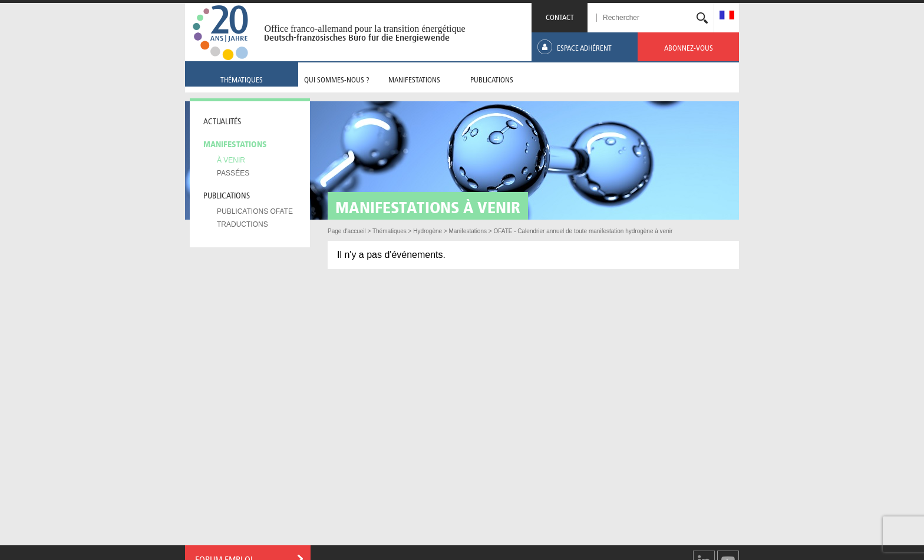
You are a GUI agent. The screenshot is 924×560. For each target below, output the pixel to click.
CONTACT (560, 16)
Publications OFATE (255, 211)
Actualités (222, 120)
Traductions (242, 224)
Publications (227, 194)
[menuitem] (727, 16)
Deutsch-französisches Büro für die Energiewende (357, 38)
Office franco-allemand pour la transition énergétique (364, 29)
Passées (233, 173)
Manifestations (235, 143)
